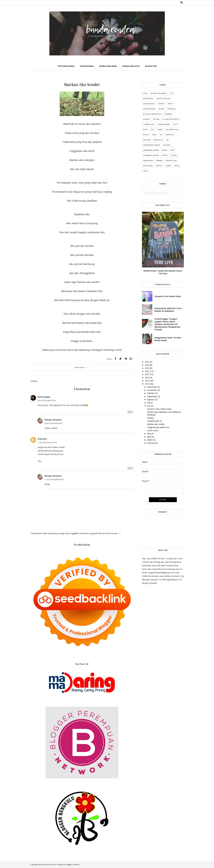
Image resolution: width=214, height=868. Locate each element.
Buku (146, 129)
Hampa (150, 418)
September (152, 396)
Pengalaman (164, 124)
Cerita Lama (153, 430)
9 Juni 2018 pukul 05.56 (47, 400)
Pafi (173, 150)
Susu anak (148, 166)
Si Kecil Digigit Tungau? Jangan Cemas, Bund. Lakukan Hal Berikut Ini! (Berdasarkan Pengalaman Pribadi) (167, 324)
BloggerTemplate (73, 864)
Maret (150, 440)
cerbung (172, 109)
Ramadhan (148, 160)
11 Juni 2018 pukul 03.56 (47, 442)
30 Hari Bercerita (171, 119)
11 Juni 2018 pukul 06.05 (54, 479)
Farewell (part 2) (154, 421)
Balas (130, 412)
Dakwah (168, 114)
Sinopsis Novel (163, 98)
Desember (152, 387)
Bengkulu (159, 140)
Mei (149, 434)
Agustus (151, 399)
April (149, 437)
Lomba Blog (149, 124)
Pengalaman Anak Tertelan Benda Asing (168, 339)
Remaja (159, 160)
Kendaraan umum (151, 145)
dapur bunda (149, 109)
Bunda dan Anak (159, 93)
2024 (147, 365)
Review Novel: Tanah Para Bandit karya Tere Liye (163, 272)
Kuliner (166, 145)
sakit (146, 171)
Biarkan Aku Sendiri (156, 424)
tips (171, 93)
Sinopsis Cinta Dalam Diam (168, 296)
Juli (148, 403)
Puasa (174, 155)
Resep (170, 104)
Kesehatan (148, 98)
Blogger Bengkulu (152, 114)
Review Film (171, 160)
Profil (165, 155)
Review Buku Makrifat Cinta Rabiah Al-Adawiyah (168, 310)
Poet (87, 367)
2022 (147, 371)
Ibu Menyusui (172, 129)
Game (160, 129)
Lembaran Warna (151, 150)
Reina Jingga (44, 397)
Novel (146, 135)
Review (156, 119)
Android (170, 135)
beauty (159, 166)
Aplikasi (147, 140)
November (152, 390)
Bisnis (162, 109)
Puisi (175, 124)
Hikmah (147, 119)
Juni (149, 406)
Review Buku (149, 104)
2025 (147, 362)
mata (177, 166)
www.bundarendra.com (47, 864)
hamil (169, 166)
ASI (161, 135)
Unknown (42, 439)
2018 (147, 384)
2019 (147, 381)
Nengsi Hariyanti (53, 420)
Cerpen (161, 104)
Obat (154, 135)
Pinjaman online (151, 155)
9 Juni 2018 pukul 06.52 (54, 423)
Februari (151, 443)
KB (168, 140)
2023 (147, 368)
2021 (147, 374)
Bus (153, 129)
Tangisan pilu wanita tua (158, 427)
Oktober (151, 393)
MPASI (165, 150)
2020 (147, 378)
